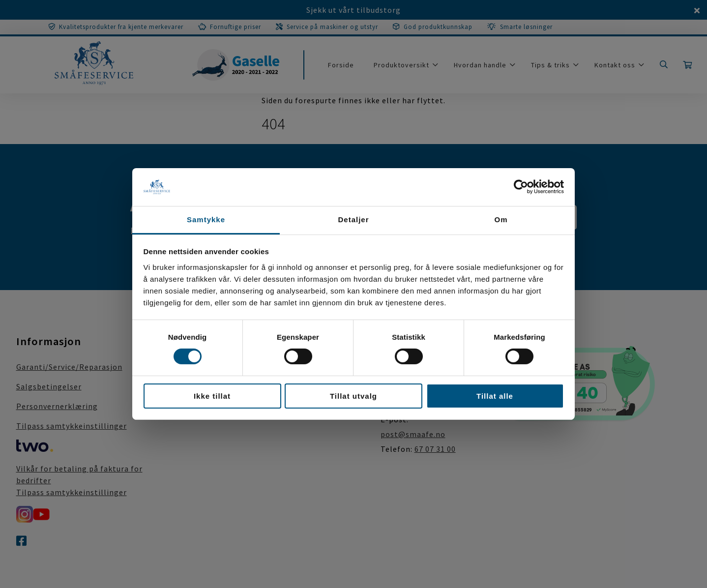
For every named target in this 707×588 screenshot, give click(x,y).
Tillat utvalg (353, 396)
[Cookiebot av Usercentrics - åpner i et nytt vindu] (521, 187)
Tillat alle (495, 396)
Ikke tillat (212, 396)
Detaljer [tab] (353, 220)
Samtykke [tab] (206, 220)
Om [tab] (501, 220)
